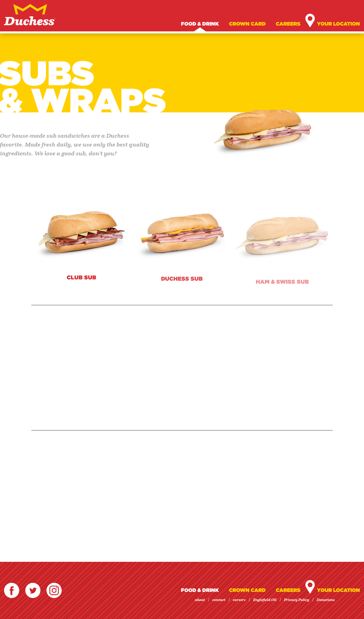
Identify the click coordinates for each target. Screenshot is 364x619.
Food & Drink (200, 24)
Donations (326, 600)
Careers (288, 24)
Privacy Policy (297, 600)
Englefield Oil (265, 600)
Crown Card (247, 24)
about (200, 600)
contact (219, 600)
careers (239, 600)
